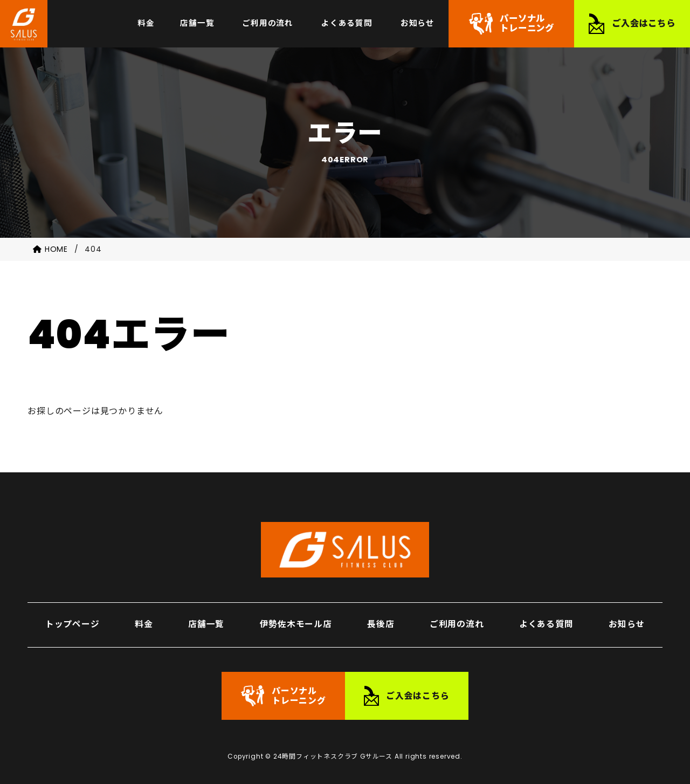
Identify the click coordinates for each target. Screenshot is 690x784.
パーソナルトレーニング (527, 25)
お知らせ (627, 620)
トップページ (73, 620)
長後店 (381, 620)
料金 (144, 620)
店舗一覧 (206, 620)
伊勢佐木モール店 (295, 620)
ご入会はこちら (644, 25)
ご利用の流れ (457, 620)
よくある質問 (546, 620)
